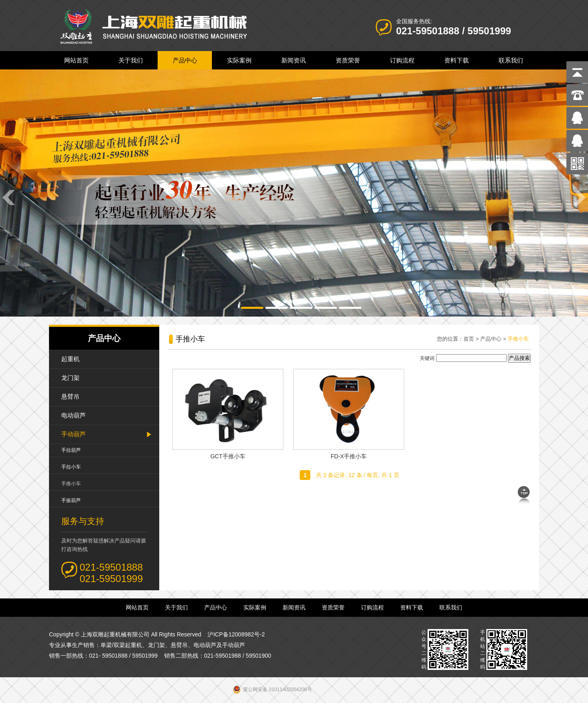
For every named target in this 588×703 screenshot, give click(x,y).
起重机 (70, 359)
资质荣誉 (348, 60)
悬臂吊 (70, 396)
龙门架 (70, 378)
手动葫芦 (73, 434)
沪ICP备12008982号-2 (236, 634)
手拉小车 (71, 467)
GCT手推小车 (228, 456)
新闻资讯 (294, 60)
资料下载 (457, 60)
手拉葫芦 (71, 450)
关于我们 (131, 60)
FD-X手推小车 (349, 456)
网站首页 (76, 60)
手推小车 (71, 484)
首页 (469, 339)
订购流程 (402, 60)
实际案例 (239, 60)
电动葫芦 (73, 415)
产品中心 (185, 60)
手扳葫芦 (71, 500)
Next (580, 197)
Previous (8, 197)
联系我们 (511, 60)
